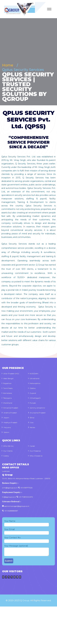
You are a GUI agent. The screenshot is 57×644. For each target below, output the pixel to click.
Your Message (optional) (27, 551)
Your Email (27, 531)
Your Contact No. (27, 539)
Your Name (27, 523)
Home (9, 65)
